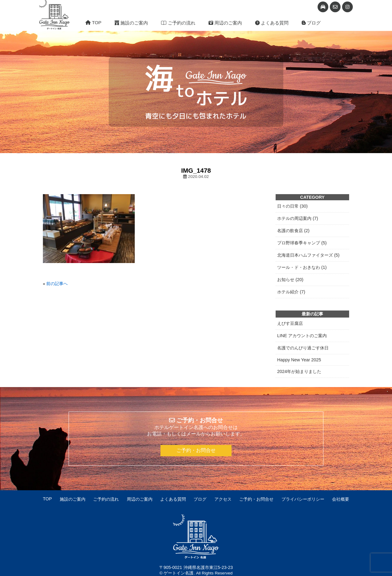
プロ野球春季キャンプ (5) (302, 243)
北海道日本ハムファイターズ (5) (308, 255)
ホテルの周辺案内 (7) (298, 218)
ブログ (311, 23)
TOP (93, 23)
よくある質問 (272, 23)
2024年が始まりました (299, 371)
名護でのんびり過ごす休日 (303, 348)
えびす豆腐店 (290, 323)
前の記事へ (57, 284)
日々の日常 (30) (292, 206)
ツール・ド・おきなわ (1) (302, 267)
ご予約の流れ (178, 23)
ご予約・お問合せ (196, 450)
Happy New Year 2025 (299, 360)
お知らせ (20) (290, 280)
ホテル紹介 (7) (291, 292)
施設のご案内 (131, 23)
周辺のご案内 (225, 23)
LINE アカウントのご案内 (302, 336)
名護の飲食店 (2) (293, 231)
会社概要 (341, 499)
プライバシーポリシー (303, 499)
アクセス (223, 499)
